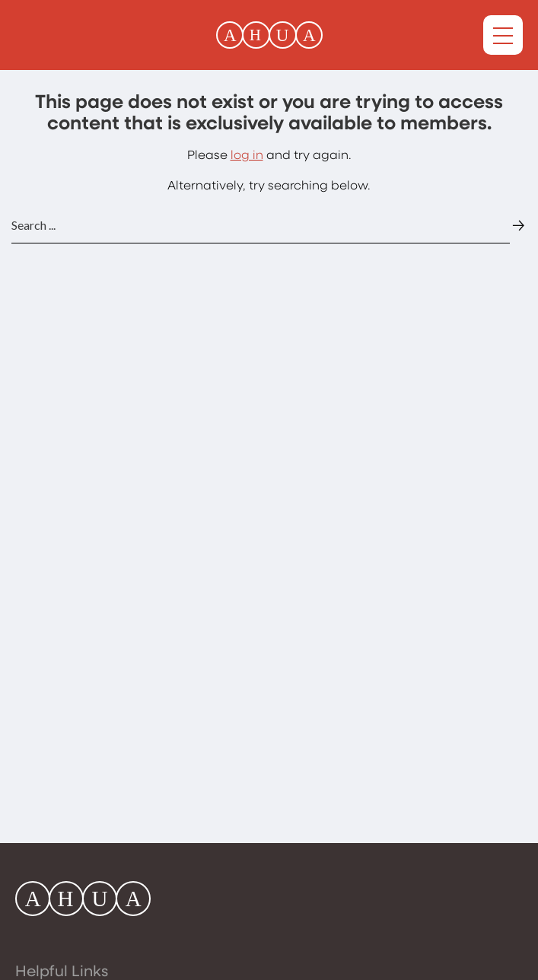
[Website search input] (261, 225)
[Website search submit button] (518, 225)
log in (247, 156)
